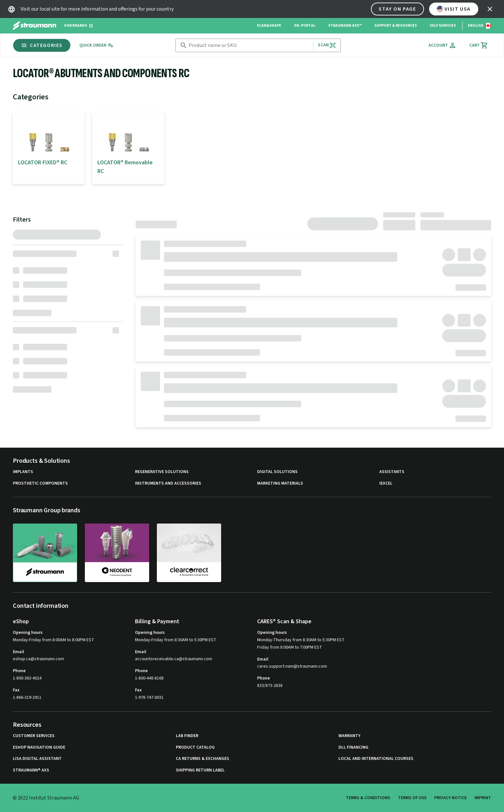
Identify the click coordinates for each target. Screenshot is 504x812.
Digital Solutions (277, 472)
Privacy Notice (450, 798)
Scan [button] (327, 45)
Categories (42, 45)
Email (18, 652)
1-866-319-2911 (27, 698)
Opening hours (28, 633)
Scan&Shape (269, 26)
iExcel (386, 484)
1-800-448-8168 (149, 678)
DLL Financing (353, 748)
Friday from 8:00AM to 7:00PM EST (290, 647)
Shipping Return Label (200, 770)
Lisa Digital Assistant (37, 759)
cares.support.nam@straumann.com (292, 666)
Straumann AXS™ (345, 26)
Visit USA (454, 9)
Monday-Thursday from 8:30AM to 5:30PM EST (301, 640)
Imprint (483, 798)
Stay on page (397, 9)
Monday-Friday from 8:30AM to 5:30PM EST (176, 640)
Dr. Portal (305, 26)
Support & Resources (396, 26)
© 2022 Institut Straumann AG (46, 798)
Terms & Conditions (368, 798)
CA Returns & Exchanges (203, 759)
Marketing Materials (280, 484)
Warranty (349, 736)
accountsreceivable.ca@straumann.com (174, 659)
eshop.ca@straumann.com (38, 659)
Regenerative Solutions (162, 472)
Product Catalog (195, 748)
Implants (23, 472)
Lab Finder (187, 736)
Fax (16, 690)
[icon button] (490, 9)
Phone (19, 671)
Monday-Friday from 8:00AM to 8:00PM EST (54, 640)
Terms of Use (412, 798)
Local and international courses (376, 759)
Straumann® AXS (31, 770)
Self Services (443, 26)
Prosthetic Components (40, 484)
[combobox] (250, 46)
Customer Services (34, 736)
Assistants (392, 472)
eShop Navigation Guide (39, 748)
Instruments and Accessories (168, 484)
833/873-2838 (270, 686)
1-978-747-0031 (149, 698)
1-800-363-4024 (27, 678)
